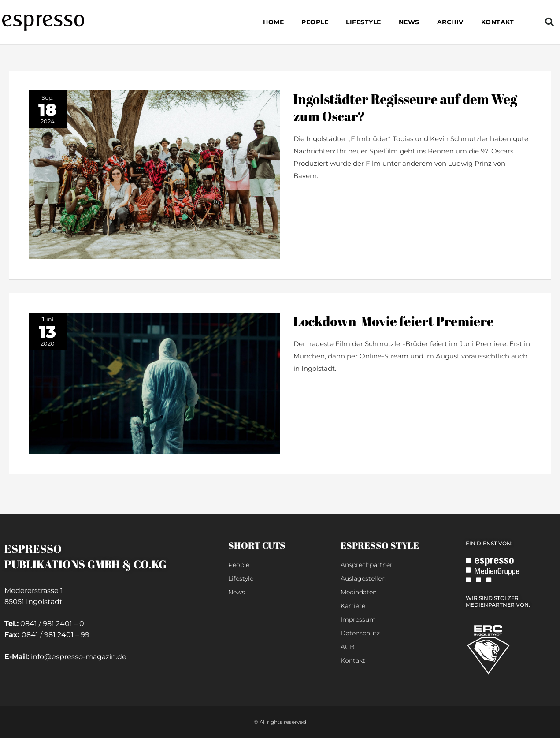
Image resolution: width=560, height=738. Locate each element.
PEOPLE (315, 22)
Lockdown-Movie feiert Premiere (394, 321)
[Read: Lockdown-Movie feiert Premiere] (154, 382)
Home (273, 22)
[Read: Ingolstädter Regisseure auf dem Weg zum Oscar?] (154, 174)
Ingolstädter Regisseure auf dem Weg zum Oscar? (406, 108)
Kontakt (498, 22)
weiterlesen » (315, 197)
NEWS (409, 22)
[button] (549, 22)
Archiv (450, 22)
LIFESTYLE (363, 22)
